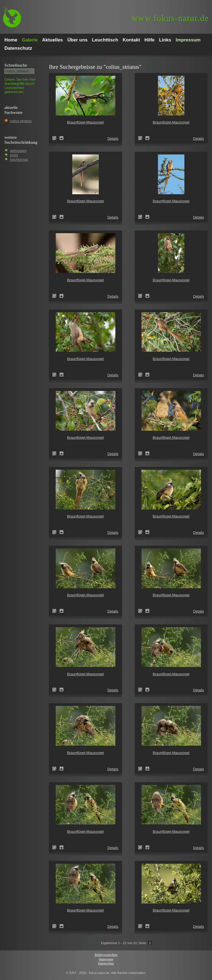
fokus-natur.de (170, 18)
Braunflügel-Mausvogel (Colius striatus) (56, 138)
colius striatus (21, 121)
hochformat (19, 160)
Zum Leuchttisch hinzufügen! (62, 138)
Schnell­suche (16, 65)
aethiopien (18, 151)
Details (113, 139)
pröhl (14, 155)
